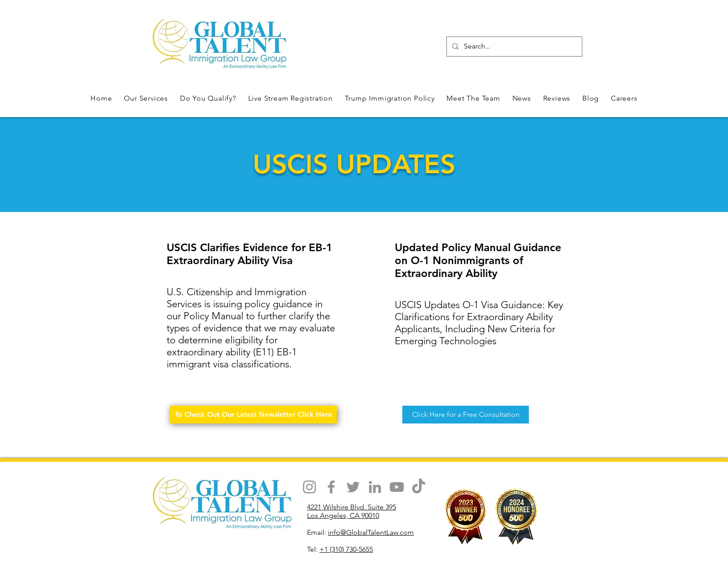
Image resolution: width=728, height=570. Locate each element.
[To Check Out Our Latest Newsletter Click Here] (253, 415)
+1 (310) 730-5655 (346, 549)
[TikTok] (419, 487)
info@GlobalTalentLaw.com (371, 532)
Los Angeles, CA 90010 (343, 515)
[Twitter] (353, 487)
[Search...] (513, 47)
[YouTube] (397, 487)
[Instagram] (309, 487)
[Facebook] (331, 487)
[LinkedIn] (375, 487)
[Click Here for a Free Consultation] (466, 415)
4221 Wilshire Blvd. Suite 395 (352, 507)
